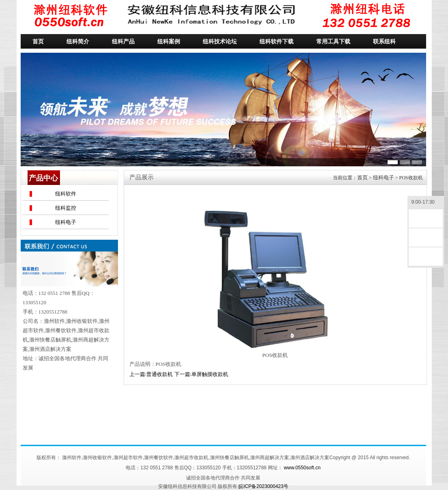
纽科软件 (66, 194)
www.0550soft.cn (302, 468)
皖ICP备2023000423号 (263, 486)
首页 (362, 177)
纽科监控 (66, 208)
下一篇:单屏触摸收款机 (201, 374)
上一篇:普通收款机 (151, 374)
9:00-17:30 (426, 203)
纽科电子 (66, 222)
